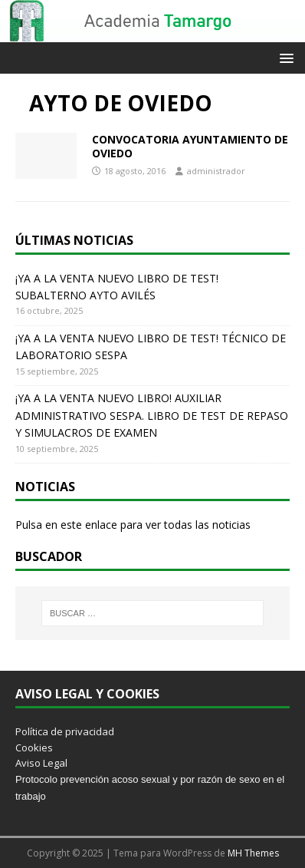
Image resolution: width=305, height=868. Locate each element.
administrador (216, 171)
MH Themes (253, 853)
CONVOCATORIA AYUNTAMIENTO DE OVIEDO (190, 146)
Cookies (34, 748)
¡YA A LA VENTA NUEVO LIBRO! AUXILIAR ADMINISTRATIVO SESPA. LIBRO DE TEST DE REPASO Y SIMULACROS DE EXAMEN (152, 415)
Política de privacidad (65, 731)
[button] (284, 57)
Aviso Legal (41, 763)
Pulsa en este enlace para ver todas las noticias (133, 525)
